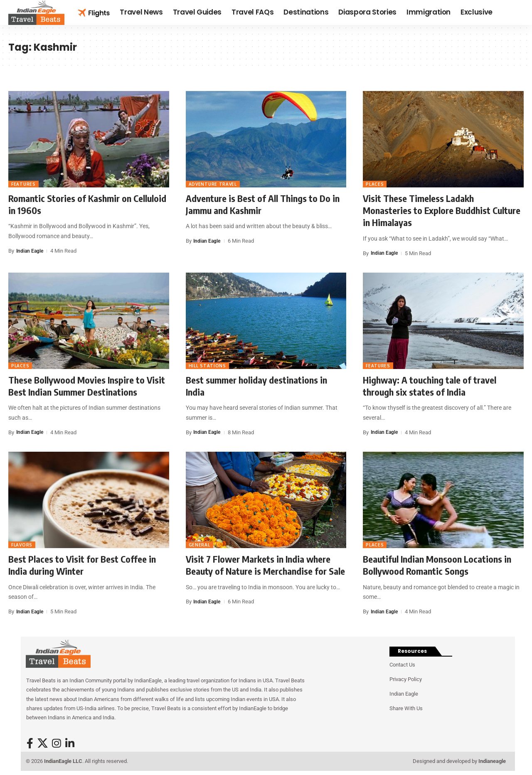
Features (23, 184)
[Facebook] (30, 744)
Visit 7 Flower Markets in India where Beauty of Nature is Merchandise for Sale (265, 565)
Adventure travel (213, 184)
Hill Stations (207, 366)
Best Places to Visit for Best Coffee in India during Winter (82, 565)
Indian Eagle (31, 251)
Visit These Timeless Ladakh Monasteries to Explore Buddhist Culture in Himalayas (442, 210)
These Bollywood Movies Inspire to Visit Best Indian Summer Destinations (87, 386)
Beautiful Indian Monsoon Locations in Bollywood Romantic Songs (437, 565)
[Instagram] (57, 744)
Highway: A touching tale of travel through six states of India (430, 386)
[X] (43, 744)
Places (375, 184)
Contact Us (402, 665)
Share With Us (406, 708)
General (199, 545)
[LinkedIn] (70, 744)
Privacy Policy (406, 679)
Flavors (22, 545)
